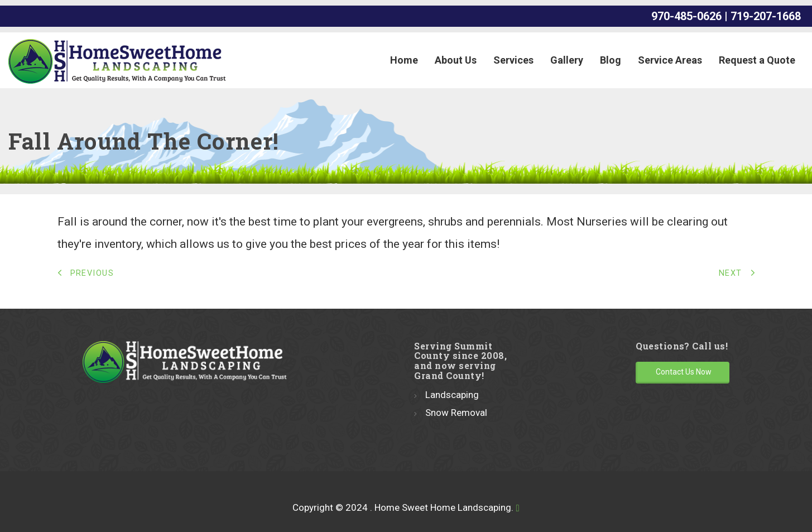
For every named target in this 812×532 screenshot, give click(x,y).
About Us (456, 60)
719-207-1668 (767, 16)
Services (513, 60)
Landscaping (452, 395)
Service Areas (670, 60)
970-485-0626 (686, 16)
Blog (611, 60)
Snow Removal (456, 413)
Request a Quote (757, 60)
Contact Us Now (684, 372)
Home (404, 60)
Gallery (567, 60)
